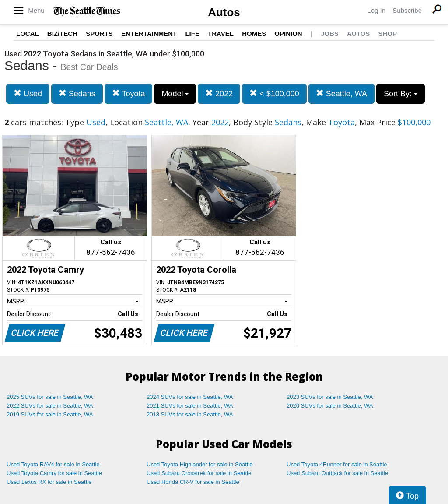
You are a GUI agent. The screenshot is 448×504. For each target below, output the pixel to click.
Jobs (330, 33)
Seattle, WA (341, 93)
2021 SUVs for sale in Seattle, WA (190, 406)
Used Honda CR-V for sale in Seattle (193, 482)
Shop (387, 33)
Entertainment (149, 33)
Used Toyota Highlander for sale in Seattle (200, 464)
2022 (219, 93)
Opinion (288, 33)
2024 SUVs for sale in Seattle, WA (190, 397)
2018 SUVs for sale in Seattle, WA (190, 414)
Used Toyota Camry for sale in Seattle (54, 473)
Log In (376, 10)
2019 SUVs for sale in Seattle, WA (50, 414)
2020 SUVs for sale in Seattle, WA (330, 406)
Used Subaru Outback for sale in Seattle (337, 473)
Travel (221, 33)
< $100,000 (274, 93)
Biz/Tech (62, 33)
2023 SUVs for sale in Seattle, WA (330, 397)
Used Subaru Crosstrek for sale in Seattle (199, 473)
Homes (254, 33)
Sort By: (401, 94)
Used (28, 93)
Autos (224, 12)
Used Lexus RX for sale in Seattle (49, 482)
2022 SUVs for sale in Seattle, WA (50, 406)
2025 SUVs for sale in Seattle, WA (50, 397)
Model (175, 94)
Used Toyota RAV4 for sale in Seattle (53, 464)
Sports (99, 33)
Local (28, 33)
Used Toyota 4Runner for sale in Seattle (337, 464)
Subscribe (407, 10)
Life (192, 33)
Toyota (129, 93)
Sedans (77, 93)
